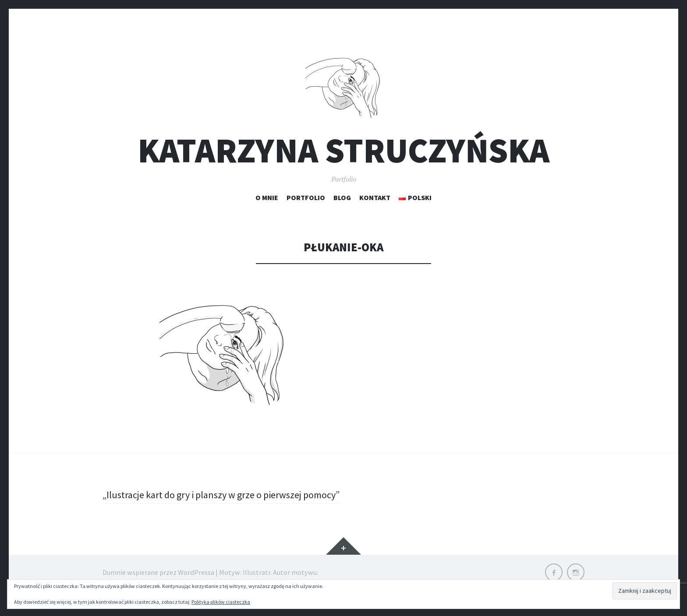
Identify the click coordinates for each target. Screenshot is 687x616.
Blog (342, 197)
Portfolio (306, 197)
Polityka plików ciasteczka (221, 602)
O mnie (267, 197)
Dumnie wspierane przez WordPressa (158, 572)
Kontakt (375, 197)
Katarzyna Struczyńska (343, 150)
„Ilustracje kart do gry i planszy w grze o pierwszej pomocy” (221, 495)
